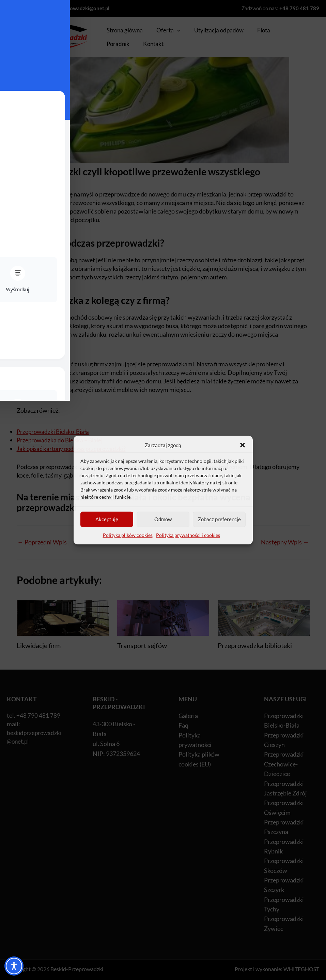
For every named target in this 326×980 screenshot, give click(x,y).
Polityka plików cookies (128, 537)
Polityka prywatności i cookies (188, 537)
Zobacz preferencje (219, 521)
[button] (243, 445)
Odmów (163, 521)
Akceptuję (107, 521)
